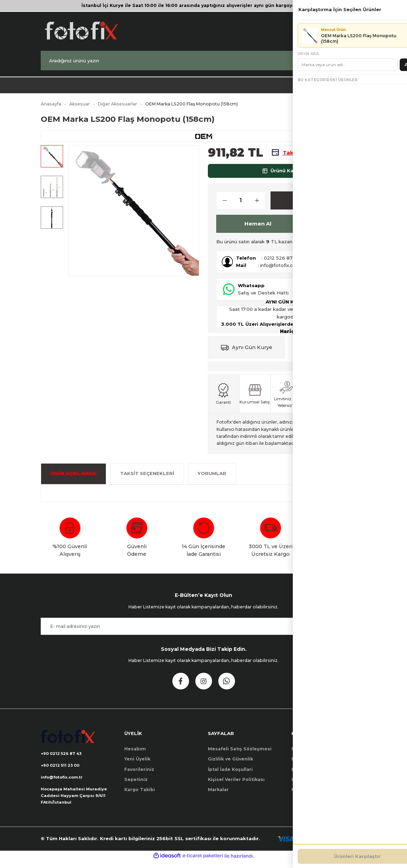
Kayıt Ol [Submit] (346, 631)
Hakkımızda (306, 753)
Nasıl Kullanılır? (335, 246)
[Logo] (81, 30)
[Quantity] (241, 205)
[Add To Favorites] (311, 228)
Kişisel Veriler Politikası (236, 784)
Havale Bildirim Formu (318, 784)
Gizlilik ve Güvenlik (230, 763)
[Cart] (356, 30)
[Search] (204, 61)
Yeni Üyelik (137, 763)
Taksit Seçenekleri (147, 478)
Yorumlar (212, 478)
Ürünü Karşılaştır (287, 175)
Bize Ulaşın (305, 763)
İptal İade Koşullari (230, 774)
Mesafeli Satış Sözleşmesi (240, 753)
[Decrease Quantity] (222, 205)
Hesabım (135, 753)
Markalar (218, 794)
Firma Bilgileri (308, 794)
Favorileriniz (139, 774)
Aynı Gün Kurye (252, 352)
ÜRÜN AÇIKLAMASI (73, 478)
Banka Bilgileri (309, 774)
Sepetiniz (136, 784)
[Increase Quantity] (260, 205)
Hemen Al (258, 228)
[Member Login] (329, 30)
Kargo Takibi (140, 794)
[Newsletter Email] (204, 631)
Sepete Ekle (312, 205)
